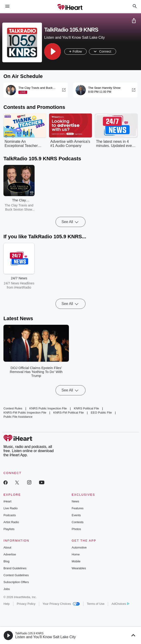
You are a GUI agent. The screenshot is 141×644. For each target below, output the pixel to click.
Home (76, 554)
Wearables (79, 568)
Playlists (9, 529)
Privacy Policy (26, 604)
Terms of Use (96, 604)
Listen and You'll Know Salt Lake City (46, 637)
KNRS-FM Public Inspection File (25, 413)
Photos (76, 529)
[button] (53, 51)
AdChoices (120, 604)
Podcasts (10, 515)
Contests (78, 522)
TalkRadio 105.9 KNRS (29, 633)
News (75, 501)
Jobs (7, 589)
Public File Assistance (18, 417)
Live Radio (10, 508)
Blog (6, 561)
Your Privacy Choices (61, 604)
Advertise (10, 554)
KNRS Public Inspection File (48, 408)
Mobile (76, 561)
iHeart (7, 501)
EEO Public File (101, 413)
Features (78, 508)
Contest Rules (13, 408)
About (7, 547)
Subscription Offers (16, 582)
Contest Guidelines (16, 575)
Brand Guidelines (15, 568)
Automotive (79, 547)
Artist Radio (11, 522)
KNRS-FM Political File (68, 413)
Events (76, 515)
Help (7, 604)
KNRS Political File (86, 408)
